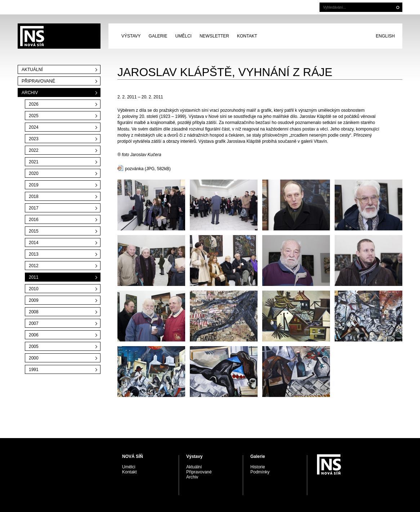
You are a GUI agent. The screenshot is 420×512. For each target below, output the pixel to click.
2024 (34, 127)
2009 (34, 300)
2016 (34, 220)
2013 (34, 254)
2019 (34, 185)
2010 (34, 289)
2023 (34, 139)
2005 (34, 347)
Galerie (158, 36)
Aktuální (32, 70)
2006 (34, 335)
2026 (34, 104)
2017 (34, 208)
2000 (34, 358)
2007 (34, 323)
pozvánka (134, 169)
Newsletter (214, 36)
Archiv (30, 93)
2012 (34, 266)
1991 (34, 370)
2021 (34, 162)
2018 (34, 197)
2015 (34, 231)
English (385, 36)
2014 (34, 243)
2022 (34, 150)
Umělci (184, 36)
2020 (34, 173)
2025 (34, 116)
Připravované (38, 81)
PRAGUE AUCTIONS (59, 36)
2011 (34, 277)
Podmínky (260, 472)
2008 (34, 312)
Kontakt (247, 36)
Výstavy (131, 36)
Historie (258, 467)
